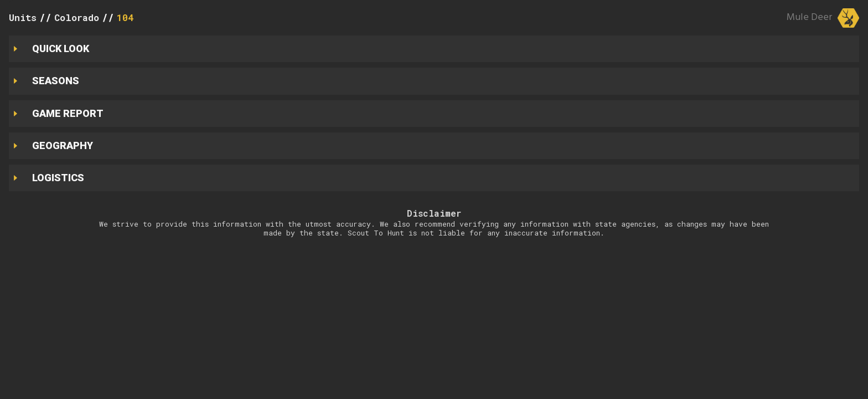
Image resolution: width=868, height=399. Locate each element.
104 (125, 17)
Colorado (77, 17)
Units (23, 17)
